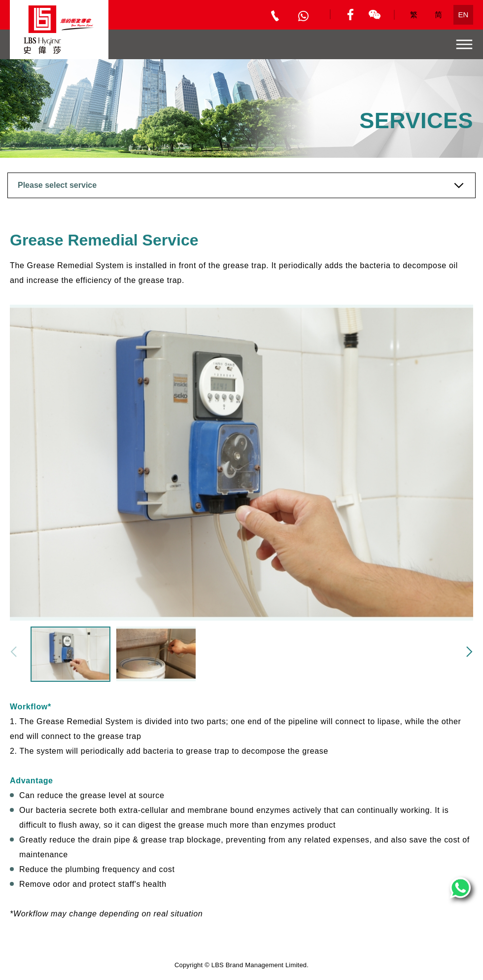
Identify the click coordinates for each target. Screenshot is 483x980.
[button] (469, 652)
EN (464, 15)
